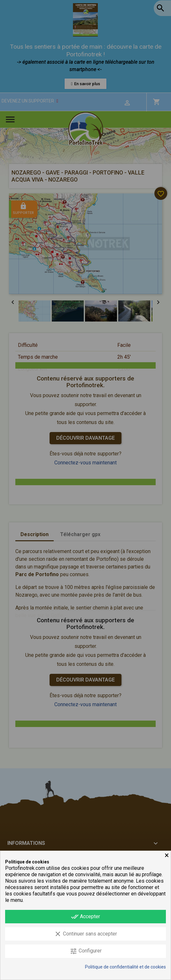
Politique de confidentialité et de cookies (125, 967)
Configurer (86, 951)
